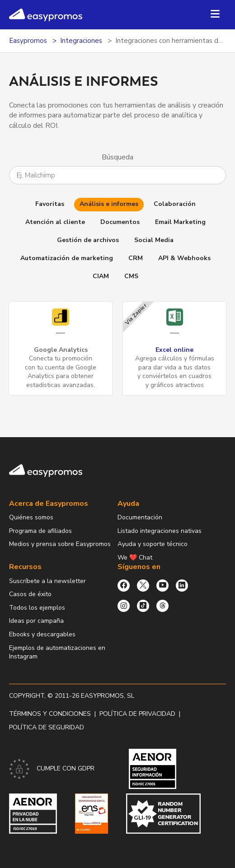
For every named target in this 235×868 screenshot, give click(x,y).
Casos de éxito (30, 594)
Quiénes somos (31, 517)
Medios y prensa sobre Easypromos (60, 544)
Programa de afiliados (40, 531)
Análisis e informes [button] (109, 204)
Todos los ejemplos (37, 608)
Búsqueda (117, 157)
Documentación (140, 517)
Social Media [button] (154, 240)
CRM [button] (136, 258)
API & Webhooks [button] (184, 258)
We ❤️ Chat (135, 558)
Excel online (174, 350)
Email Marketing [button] (180, 222)
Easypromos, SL (108, 696)
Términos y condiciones (50, 714)
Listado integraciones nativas (160, 531)
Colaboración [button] (175, 204)
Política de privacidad (137, 714)
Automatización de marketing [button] (67, 258)
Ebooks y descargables (42, 634)
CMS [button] (131, 276)
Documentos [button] (120, 222)
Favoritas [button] (50, 204)
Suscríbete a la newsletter (47, 581)
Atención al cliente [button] (55, 222)
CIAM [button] (101, 276)
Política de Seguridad (47, 727)
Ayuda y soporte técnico (153, 544)
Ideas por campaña (36, 621)
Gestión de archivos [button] (88, 240)
